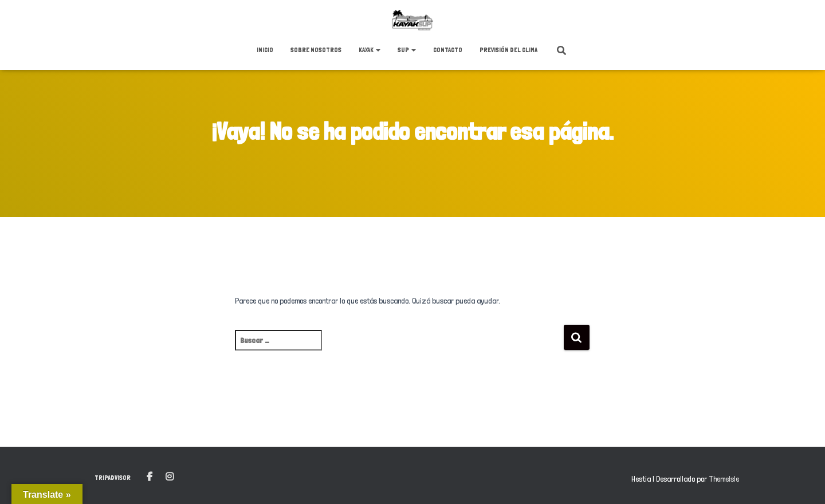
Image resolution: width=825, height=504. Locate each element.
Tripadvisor (113, 478)
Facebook (150, 477)
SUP (407, 50)
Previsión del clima (508, 50)
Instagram (170, 477)
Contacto (448, 50)
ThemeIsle (724, 479)
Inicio (265, 50)
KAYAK (370, 50)
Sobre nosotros (316, 50)
